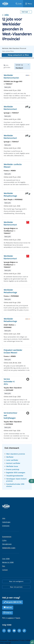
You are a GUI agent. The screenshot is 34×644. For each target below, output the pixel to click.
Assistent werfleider (13, 463)
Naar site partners (16, 587)
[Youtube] (14, 631)
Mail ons (9, 608)
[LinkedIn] (9, 631)
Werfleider (10, 457)
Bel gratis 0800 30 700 (14, 602)
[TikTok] (24, 631)
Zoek (20, 4)
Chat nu (9, 613)
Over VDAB (6, 559)
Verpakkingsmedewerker (15, 476)
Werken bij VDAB (8, 562)
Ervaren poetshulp (13, 469)
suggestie (10, 618)
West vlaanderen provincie (16, 454)
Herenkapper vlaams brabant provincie (16, 480)
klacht (18, 618)
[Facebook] (4, 631)
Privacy (22, 640)
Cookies (28, 640)
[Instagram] (19, 631)
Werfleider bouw (12, 466)
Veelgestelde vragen (9, 548)
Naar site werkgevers (16, 581)
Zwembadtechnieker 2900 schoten (15, 485)
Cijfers (4, 540)
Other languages (6, 643)
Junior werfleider (12, 460)
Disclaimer (4, 640)
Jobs (5, 15)
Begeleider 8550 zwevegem (16, 473)
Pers (4, 566)
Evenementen (7, 537)
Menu (30, 4)
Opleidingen (6, 522)
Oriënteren (6, 526)
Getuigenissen (7, 544)
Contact (5, 570)
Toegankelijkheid (13, 640)
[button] (31, 481)
